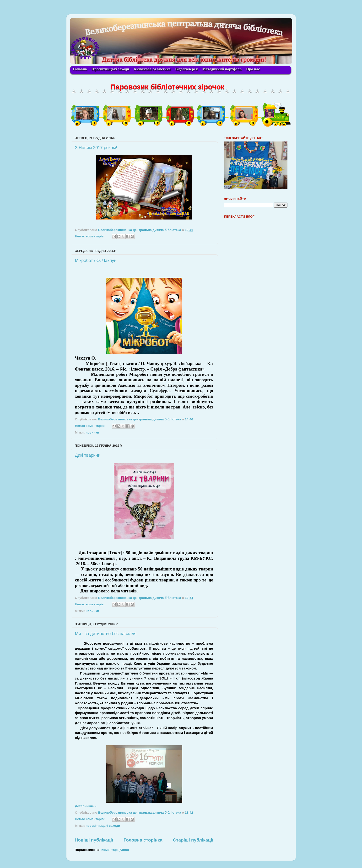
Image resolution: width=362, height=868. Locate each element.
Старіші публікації (193, 840)
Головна (80, 69)
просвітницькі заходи (103, 826)
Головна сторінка (143, 840)
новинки (92, 432)
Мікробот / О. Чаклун (96, 261)
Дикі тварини (88, 455)
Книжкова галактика (152, 69)
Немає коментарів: (90, 236)
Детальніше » (86, 806)
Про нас (253, 69)
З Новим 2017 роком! (96, 148)
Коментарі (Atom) (115, 850)
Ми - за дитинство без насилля (106, 634)
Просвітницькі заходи (110, 69)
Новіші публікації (94, 840)
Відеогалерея (186, 69)
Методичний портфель (222, 69)
